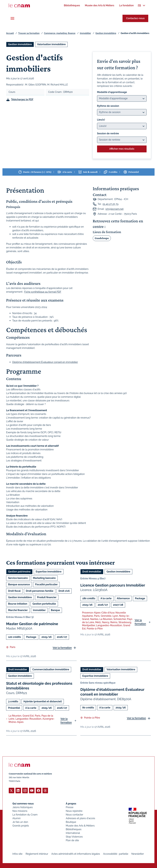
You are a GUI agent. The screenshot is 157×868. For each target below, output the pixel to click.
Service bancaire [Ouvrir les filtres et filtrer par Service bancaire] (18, 578)
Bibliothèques (74, 829)
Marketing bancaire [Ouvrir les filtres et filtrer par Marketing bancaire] (44, 578)
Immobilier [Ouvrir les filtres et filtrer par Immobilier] (39, 610)
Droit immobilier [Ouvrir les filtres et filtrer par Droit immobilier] (92, 572)
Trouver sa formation (29, 33)
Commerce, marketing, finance (60, 33)
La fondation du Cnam (25, 814)
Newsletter (138, 854)
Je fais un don (20, 822)
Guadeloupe (102, 238)
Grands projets (21, 826)
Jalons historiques (23, 807)
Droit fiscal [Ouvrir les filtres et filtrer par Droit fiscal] (14, 591)
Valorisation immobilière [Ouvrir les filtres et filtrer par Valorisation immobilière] (51, 44)
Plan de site (72, 840)
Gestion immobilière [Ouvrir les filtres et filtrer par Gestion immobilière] (20, 44)
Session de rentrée (108, 133)
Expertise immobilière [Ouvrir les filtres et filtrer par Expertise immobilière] (49, 572)
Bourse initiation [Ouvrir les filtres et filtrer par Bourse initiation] (18, 604)
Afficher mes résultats (122, 149)
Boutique (71, 822)
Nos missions (20, 811)
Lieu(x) (101, 120)
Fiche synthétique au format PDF (43, 292)
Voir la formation (62, 648)
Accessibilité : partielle (116, 854)
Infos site (17, 854)
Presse (70, 807)
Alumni (16, 818)
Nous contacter (75, 814)
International (73, 833)
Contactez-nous (135, 18)
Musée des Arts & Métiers (80, 826)
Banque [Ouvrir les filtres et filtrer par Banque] (55, 610)
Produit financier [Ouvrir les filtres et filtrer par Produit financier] (47, 597)
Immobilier (85, 33)
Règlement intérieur (37, 854)
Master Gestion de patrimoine (32, 624)
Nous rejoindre (74, 811)
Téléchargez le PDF (22, 99)
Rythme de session (108, 106)
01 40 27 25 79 (110, 204)
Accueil (10, 33)
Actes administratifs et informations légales (76, 854)
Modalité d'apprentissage (112, 92)
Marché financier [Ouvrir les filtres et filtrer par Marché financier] (18, 610)
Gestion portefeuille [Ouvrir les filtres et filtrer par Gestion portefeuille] (44, 604)
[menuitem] (72, 5)
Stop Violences (74, 837)
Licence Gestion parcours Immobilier (113, 585)
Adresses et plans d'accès (80, 818)
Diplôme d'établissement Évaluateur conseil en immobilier (45, 362)
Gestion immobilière (106, 33)
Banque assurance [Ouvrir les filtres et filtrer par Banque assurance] (19, 584)
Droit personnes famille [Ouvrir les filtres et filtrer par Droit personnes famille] (40, 591)
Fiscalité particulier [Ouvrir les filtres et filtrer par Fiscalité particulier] (46, 584)
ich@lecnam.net (114, 209)
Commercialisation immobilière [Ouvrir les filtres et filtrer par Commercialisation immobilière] (51, 669)
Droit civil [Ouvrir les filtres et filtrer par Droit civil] (64, 591)
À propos (71, 803)
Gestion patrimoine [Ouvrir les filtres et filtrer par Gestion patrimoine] (19, 572)
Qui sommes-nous (23, 803)
